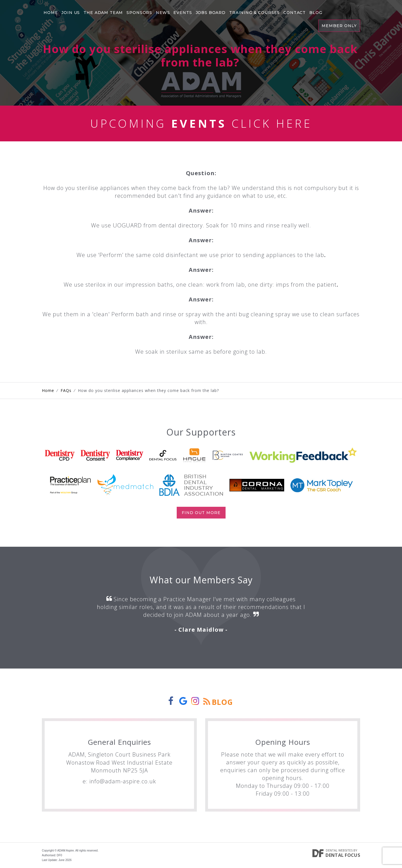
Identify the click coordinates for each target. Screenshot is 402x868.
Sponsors (141, 13)
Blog (319, 13)
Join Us (71, 13)
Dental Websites (339, 850)
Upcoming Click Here (201, 123)
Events (184, 13)
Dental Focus (343, 855)
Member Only (339, 26)
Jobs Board (213, 13)
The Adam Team (104, 13)
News (164, 13)
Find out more (201, 513)
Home (51, 13)
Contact (298, 13)
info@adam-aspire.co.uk (123, 781)
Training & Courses (257, 13)
